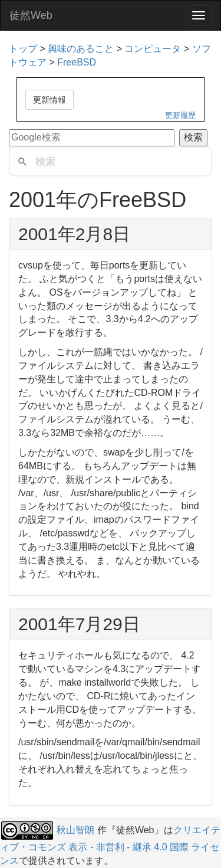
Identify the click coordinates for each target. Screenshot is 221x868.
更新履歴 (180, 115)
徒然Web (31, 15)
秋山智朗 (75, 830)
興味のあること (81, 49)
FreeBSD (77, 62)
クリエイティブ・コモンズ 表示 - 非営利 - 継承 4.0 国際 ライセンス (110, 845)
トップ (23, 49)
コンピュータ (153, 49)
